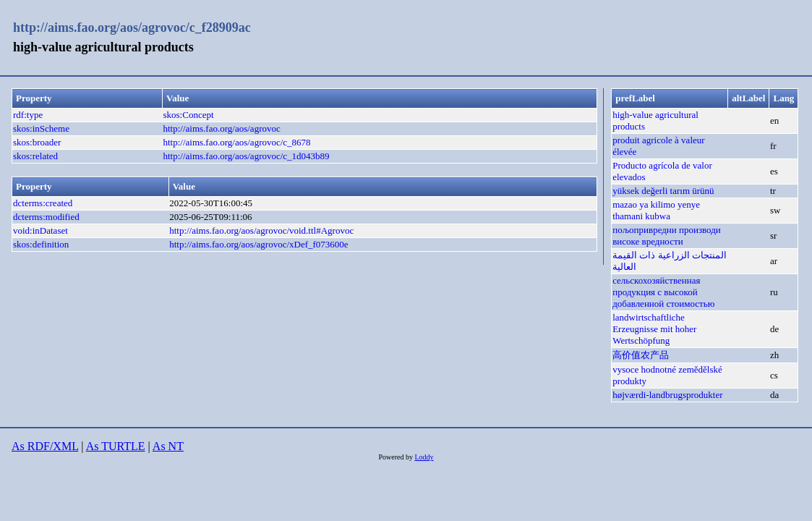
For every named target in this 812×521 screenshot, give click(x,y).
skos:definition (41, 244)
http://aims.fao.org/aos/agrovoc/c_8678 (237, 142)
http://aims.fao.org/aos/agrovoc (222, 128)
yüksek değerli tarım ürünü (663, 191)
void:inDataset (40, 230)
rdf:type (28, 115)
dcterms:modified (46, 217)
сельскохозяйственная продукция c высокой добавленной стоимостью (663, 292)
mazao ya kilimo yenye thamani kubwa (656, 210)
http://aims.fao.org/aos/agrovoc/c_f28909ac (132, 27)
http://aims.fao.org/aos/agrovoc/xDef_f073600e (258, 244)
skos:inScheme (41, 128)
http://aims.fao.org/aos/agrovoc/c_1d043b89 (247, 156)
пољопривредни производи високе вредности (667, 236)
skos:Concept (189, 115)
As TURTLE (116, 446)
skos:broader (37, 142)
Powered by (396, 457)
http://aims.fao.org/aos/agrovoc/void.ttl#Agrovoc (261, 230)
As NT (168, 446)
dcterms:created (43, 203)
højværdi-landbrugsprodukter (667, 395)
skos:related (35, 156)
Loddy (424, 457)
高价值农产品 (641, 355)
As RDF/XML (45, 446)
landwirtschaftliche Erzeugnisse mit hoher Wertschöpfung (654, 329)
